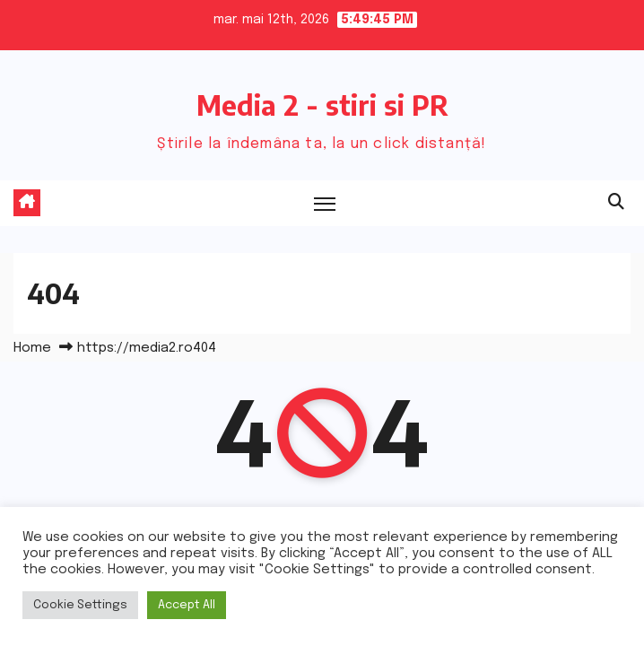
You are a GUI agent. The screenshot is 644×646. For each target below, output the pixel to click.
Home (32, 348)
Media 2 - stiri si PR (322, 105)
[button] (616, 203)
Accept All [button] (187, 605)
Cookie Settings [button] (80, 605)
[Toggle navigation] (325, 203)
